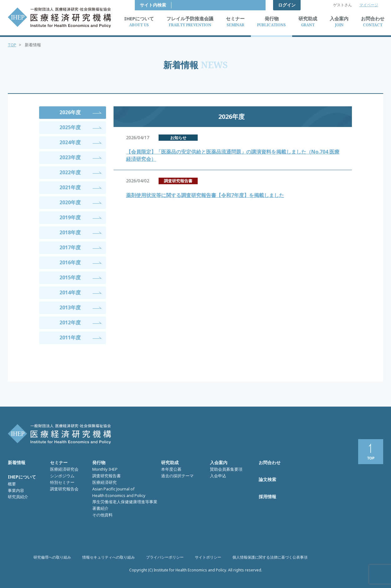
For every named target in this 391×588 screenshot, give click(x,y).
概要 (12, 484)
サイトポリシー (208, 557)
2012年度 (70, 322)
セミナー (59, 462)
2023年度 (70, 157)
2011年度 (70, 337)
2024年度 (70, 142)
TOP (12, 45)
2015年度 (70, 277)
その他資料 (102, 515)
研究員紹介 (18, 497)
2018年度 (70, 232)
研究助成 (170, 462)
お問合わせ (270, 462)
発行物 (99, 462)
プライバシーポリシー (165, 557)
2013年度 (70, 307)
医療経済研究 (104, 482)
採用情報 (267, 497)
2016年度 (70, 262)
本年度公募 (171, 469)
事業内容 (16, 490)
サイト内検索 (247, 5)
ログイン (287, 5)
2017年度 (70, 247)
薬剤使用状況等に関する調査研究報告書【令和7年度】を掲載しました (205, 195)
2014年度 (70, 292)
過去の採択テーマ (177, 476)
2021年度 (70, 187)
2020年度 (70, 202)
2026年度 (70, 112)
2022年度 (70, 172)
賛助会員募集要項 (226, 469)
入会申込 (218, 476)
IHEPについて (22, 477)
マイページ (369, 5)
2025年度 (70, 127)
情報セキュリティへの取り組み (109, 557)
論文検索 (267, 479)
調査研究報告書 (107, 476)
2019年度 (70, 217)
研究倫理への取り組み (52, 557)
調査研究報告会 (64, 489)
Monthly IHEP (105, 469)
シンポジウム (62, 476)
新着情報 (17, 462)
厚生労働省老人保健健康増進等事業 (125, 502)
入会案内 (219, 462)
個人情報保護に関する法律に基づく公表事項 (270, 557)
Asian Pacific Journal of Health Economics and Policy (119, 492)
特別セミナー (62, 482)
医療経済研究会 (64, 469)
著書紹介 (100, 508)
